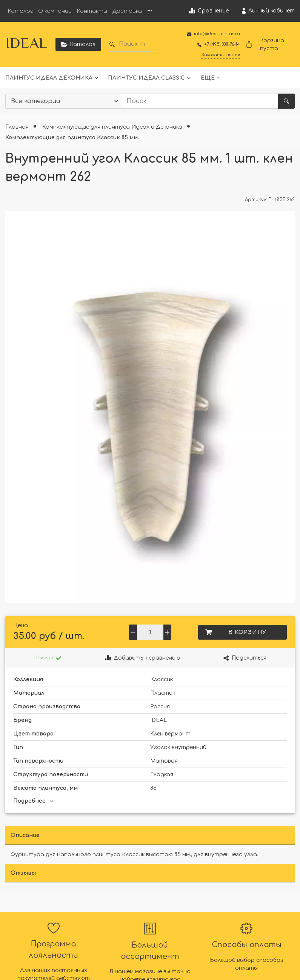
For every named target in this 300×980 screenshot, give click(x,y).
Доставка (127, 11)
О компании (55, 11)
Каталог (20, 11)
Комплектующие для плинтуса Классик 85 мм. (72, 138)
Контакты (92, 11)
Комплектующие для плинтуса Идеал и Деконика (113, 127)
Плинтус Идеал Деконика (49, 78)
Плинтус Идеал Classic (146, 78)
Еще (208, 78)
